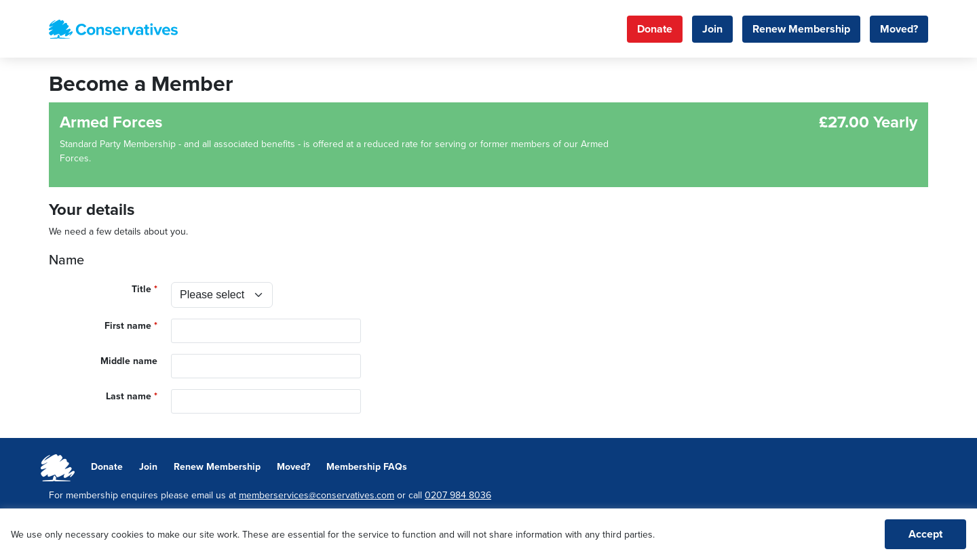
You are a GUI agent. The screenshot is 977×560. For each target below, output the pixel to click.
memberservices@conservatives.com (317, 495)
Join (712, 29)
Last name (129, 396)
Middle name (129, 361)
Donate (655, 29)
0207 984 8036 (458, 495)
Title (141, 289)
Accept (925, 534)
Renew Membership (801, 29)
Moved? (899, 29)
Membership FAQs (367, 467)
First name (128, 326)
